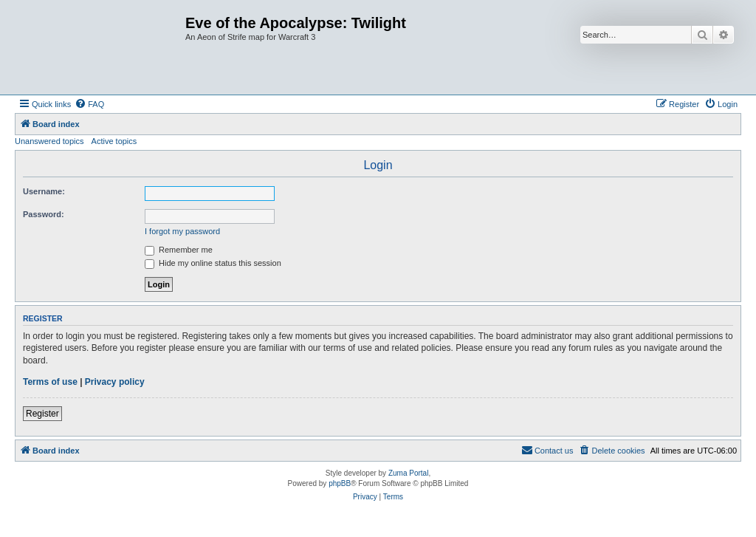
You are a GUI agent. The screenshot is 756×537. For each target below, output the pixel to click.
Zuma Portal (408, 473)
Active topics (114, 141)
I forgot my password (182, 231)
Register (42, 414)
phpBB (340, 483)
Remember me (179, 250)
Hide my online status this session (213, 263)
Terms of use (50, 382)
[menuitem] (89, 104)
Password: (44, 214)
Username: (44, 191)
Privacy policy (115, 382)
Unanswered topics (49, 141)
